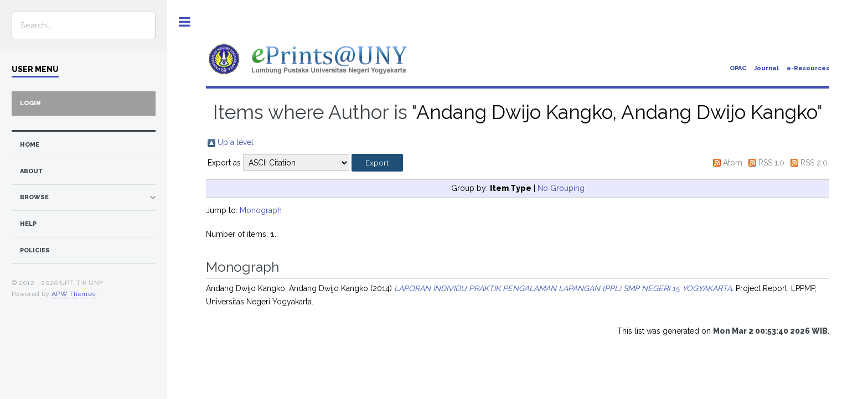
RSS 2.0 (814, 163)
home (30, 145)
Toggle (185, 22)
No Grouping (561, 188)
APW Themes (74, 294)
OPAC (738, 68)
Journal (766, 68)
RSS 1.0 (771, 163)
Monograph (261, 210)
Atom (733, 163)
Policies (35, 250)
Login (30, 103)
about (32, 171)
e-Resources (808, 68)
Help (28, 224)
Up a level (236, 142)
